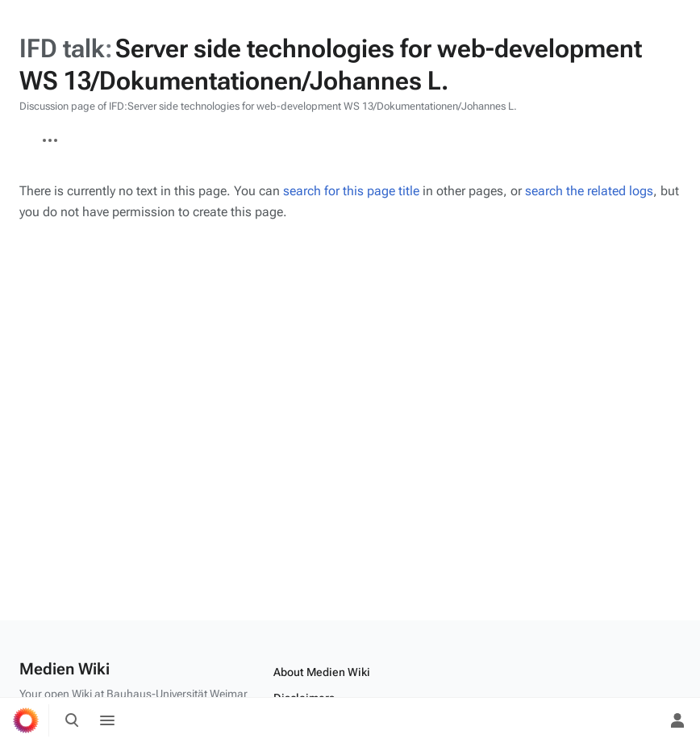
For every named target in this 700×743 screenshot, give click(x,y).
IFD (19, 132)
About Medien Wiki (322, 672)
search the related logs (589, 191)
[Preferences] (642, 720)
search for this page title (351, 191)
